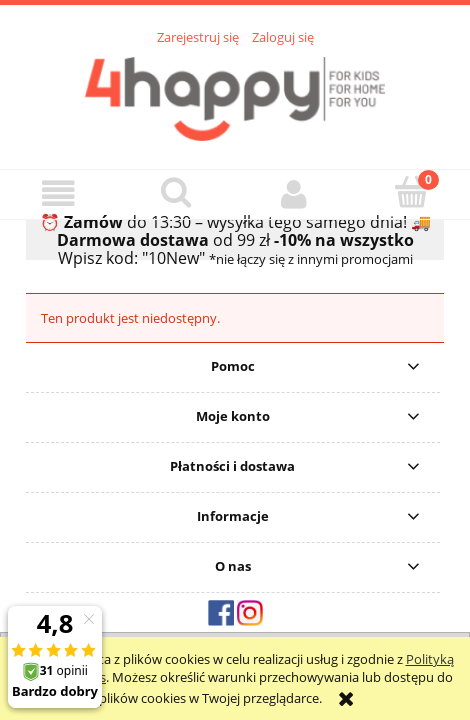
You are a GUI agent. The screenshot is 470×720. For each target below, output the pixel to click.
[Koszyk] (412, 192)
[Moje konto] (294, 193)
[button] (59, 193)
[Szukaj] (177, 192)
